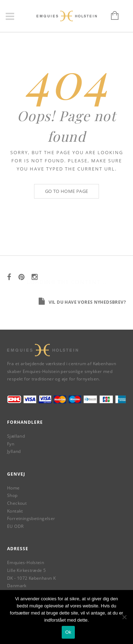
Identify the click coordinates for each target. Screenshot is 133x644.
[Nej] (124, 617)
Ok (68, 632)
